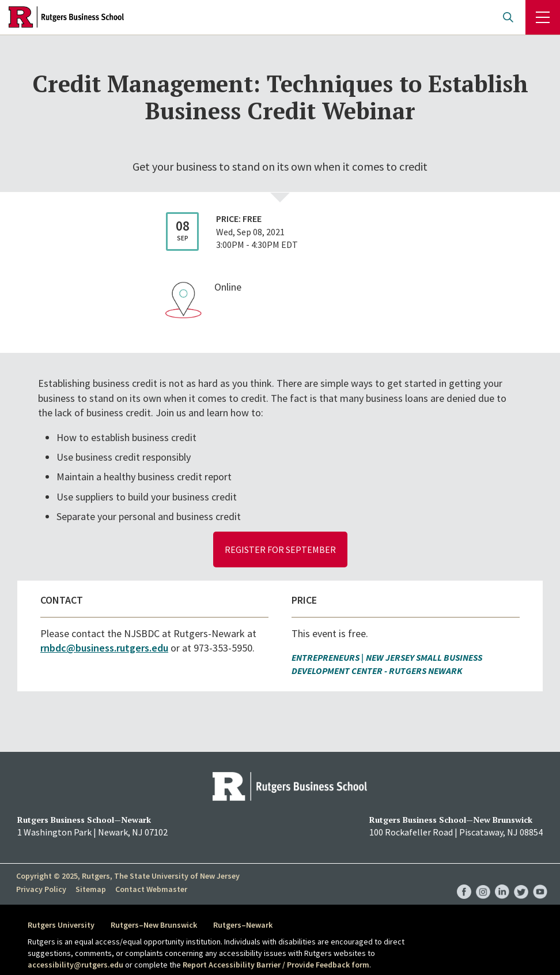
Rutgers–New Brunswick (154, 925)
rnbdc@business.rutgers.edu (104, 648)
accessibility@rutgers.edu (75, 965)
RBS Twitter (521, 880)
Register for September (280, 549)
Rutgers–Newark (243, 925)
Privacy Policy (41, 889)
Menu (543, 17)
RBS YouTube (540, 880)
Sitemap (91, 889)
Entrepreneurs (326, 657)
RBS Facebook (464, 880)
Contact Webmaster (151, 889)
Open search (508, 17)
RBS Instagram (483, 880)
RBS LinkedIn (502, 880)
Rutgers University (61, 925)
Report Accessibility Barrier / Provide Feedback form (276, 965)
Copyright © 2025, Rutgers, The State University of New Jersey (128, 876)
